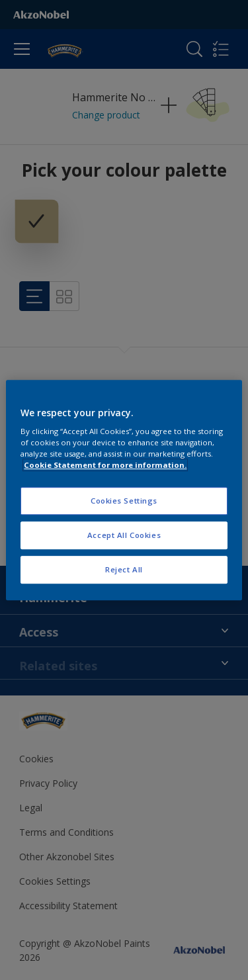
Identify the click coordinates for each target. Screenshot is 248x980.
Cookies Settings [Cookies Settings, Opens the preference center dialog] (124, 501)
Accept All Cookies (124, 535)
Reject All (124, 569)
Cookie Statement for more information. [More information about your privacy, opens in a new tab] (105, 465)
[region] (124, 490)
